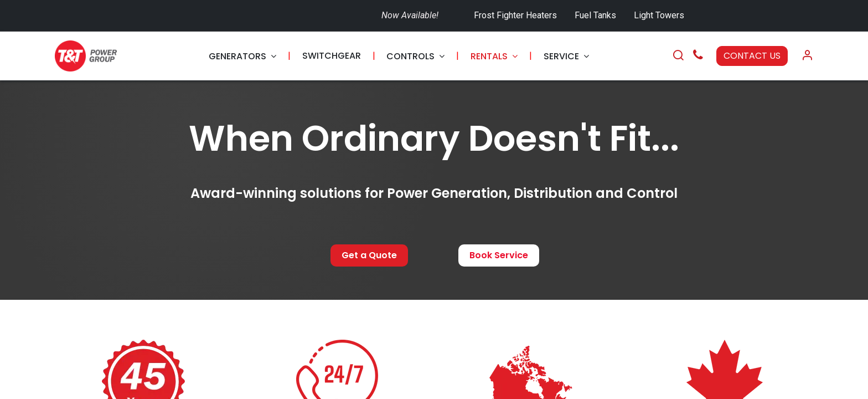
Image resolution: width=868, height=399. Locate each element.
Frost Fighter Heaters (515, 15)
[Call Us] (698, 56)
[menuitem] (242, 56)
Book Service (499, 255)
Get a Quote (369, 255)
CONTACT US (752, 56)
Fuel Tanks (596, 15)
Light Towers (659, 15)
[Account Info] (807, 56)
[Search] (678, 56)
